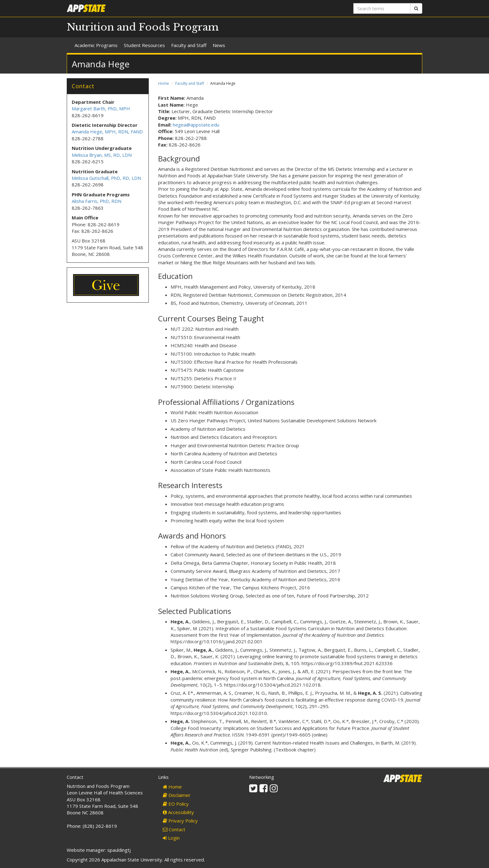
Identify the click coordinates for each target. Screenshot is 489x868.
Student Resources (144, 45)
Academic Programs (96, 45)
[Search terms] (382, 8)
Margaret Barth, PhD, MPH (101, 108)
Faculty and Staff (189, 45)
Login (171, 838)
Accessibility (178, 812)
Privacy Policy (180, 821)
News (219, 45)
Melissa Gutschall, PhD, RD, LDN (106, 178)
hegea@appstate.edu (196, 125)
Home (164, 83)
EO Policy (176, 804)
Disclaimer (177, 795)
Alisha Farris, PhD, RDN (97, 201)
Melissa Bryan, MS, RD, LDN (102, 155)
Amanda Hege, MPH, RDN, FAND (107, 132)
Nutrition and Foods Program (143, 27)
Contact (174, 829)
